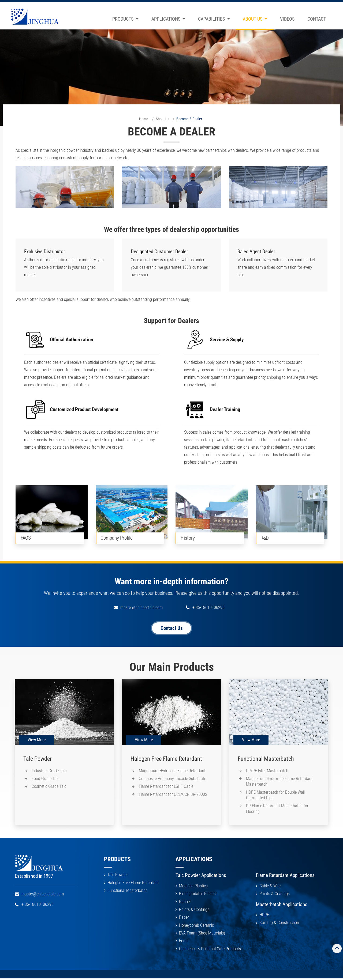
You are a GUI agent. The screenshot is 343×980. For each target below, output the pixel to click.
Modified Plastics (193, 887)
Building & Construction (279, 924)
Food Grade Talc (46, 779)
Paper (184, 918)
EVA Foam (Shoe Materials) (202, 934)
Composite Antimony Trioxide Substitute (173, 779)
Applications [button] (166, 19)
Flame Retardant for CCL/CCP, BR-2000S (173, 795)
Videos (287, 19)
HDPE (264, 916)
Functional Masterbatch (266, 759)
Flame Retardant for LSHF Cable (166, 787)
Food (183, 942)
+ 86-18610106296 (208, 608)
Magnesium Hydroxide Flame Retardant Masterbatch (280, 782)
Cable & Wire (270, 887)
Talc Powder (38, 759)
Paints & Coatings (194, 911)
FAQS (26, 538)
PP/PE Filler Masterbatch (267, 771)
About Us (162, 119)
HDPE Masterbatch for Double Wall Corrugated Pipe (276, 796)
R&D (265, 538)
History (188, 538)
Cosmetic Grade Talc (49, 787)
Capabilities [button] (212, 19)
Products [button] (123, 19)
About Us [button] (253, 19)
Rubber (185, 903)
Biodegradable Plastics (198, 895)
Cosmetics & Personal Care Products (210, 950)
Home (144, 119)
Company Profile (117, 538)
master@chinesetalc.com (141, 608)
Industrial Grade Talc (49, 771)
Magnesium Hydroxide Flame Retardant (172, 771)
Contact (317, 19)
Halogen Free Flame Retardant (166, 759)
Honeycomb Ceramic (196, 926)
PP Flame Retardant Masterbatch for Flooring (277, 809)
